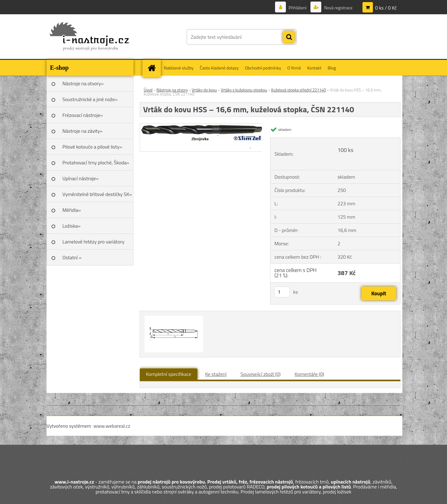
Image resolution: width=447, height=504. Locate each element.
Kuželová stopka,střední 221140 (298, 90)
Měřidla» (72, 210)
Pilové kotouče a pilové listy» (92, 147)
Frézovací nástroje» (83, 115)
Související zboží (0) (261, 374)
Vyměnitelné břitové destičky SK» (97, 194)
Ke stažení (216, 374)
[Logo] (89, 37)
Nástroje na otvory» (83, 83)
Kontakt (314, 68)
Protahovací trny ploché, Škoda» (96, 163)
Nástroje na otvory (172, 90)
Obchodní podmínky (263, 68)
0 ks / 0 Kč (386, 8)
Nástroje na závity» (82, 131)
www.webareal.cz (112, 426)
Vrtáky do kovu (204, 90)
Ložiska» (71, 226)
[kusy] (282, 292)
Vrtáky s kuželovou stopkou (244, 90)
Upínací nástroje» (81, 178)
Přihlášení (298, 8)
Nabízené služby (179, 68)
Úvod (148, 90)
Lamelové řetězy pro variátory (93, 242)
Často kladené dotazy (219, 68)
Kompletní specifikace (169, 374)
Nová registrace (338, 8)
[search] (289, 37)
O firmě (294, 68)
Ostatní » (72, 257)
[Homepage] (154, 68)
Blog (332, 68)
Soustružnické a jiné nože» (90, 99)
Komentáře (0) (309, 374)
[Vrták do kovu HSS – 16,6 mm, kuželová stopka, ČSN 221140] (204, 126)
